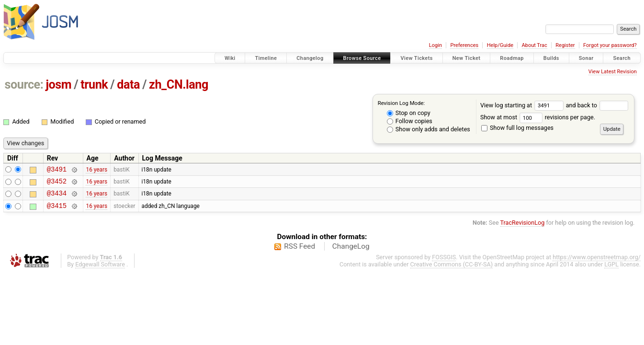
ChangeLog (351, 252)
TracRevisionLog (523, 228)
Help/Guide (500, 45)
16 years (96, 170)
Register (565, 45)
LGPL (611, 270)
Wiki (230, 58)
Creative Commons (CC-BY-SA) (452, 270)
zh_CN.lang (179, 85)
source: (24, 85)
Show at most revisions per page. (538, 117)
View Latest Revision (613, 72)
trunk (94, 85)
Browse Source (362, 58)
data (128, 85)
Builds (551, 58)
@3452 (57, 184)
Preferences (464, 45)
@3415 (57, 211)
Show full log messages (517, 128)
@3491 (57, 170)
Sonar (586, 58)
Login (435, 45)
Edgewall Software (100, 270)
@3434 (57, 197)
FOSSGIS (444, 263)
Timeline (266, 58)
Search (622, 58)
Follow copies (410, 121)
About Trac (535, 45)
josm (58, 85)
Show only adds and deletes (429, 129)
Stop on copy (409, 113)
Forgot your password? (610, 45)
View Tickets (416, 58)
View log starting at (523, 105)
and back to (597, 105)
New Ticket (467, 58)
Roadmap (512, 58)
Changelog (310, 58)
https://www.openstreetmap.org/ (597, 263)
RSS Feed (299, 252)
